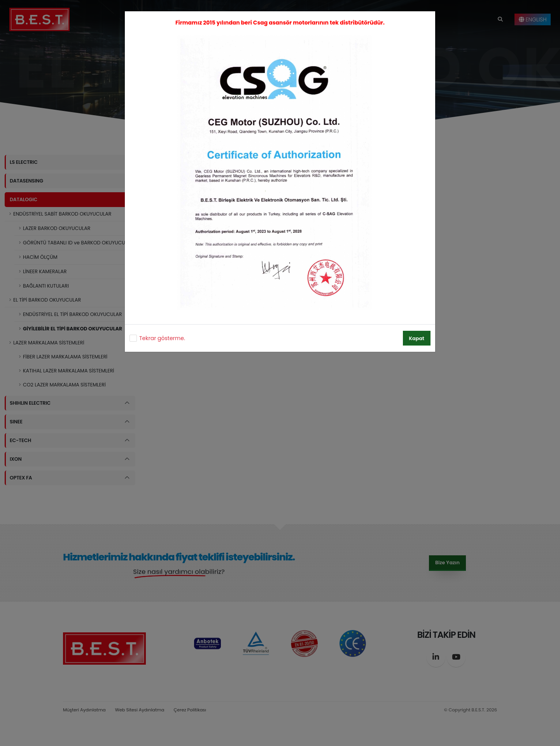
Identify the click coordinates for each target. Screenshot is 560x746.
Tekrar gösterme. (162, 338)
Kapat (417, 338)
